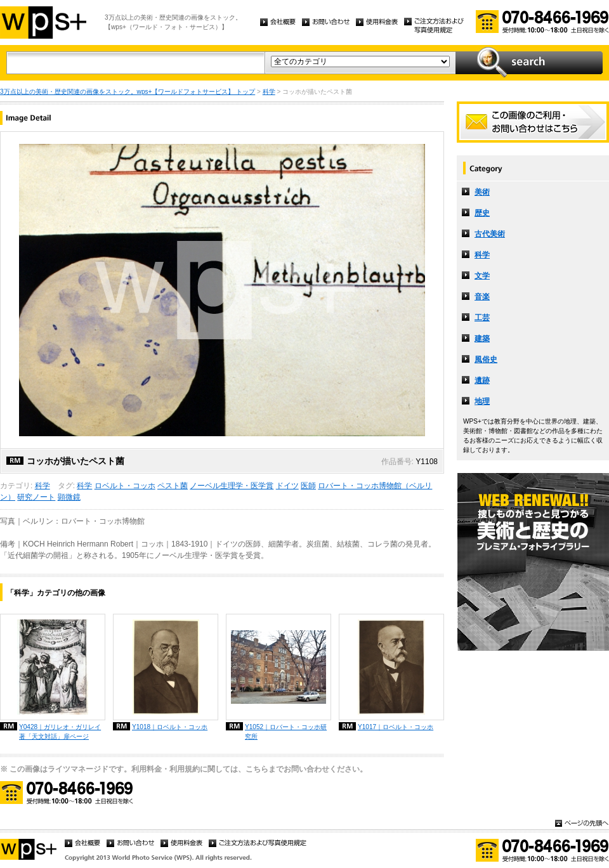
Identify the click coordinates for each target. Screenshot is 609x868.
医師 (308, 486)
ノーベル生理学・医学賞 (232, 486)
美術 (482, 192)
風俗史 (486, 360)
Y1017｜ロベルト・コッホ (396, 727)
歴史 (482, 213)
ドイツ (287, 486)
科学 (269, 92)
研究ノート (36, 497)
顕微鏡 (69, 497)
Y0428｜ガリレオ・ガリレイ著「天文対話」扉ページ (60, 732)
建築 (482, 339)
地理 (482, 401)
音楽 (482, 297)
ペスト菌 (173, 486)
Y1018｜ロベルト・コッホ (170, 727)
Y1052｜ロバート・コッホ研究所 (286, 732)
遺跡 (482, 380)
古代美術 (490, 234)
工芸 (482, 318)
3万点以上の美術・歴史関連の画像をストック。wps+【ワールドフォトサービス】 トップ (128, 92)
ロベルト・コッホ (125, 486)
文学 (482, 276)
